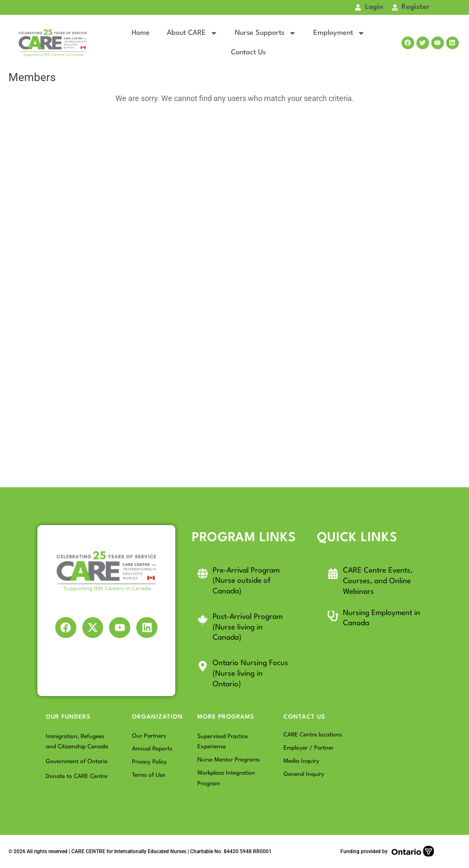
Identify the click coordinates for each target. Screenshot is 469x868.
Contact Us (248, 52)
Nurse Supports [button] (265, 33)
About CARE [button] (192, 33)
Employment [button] (339, 33)
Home (141, 33)
